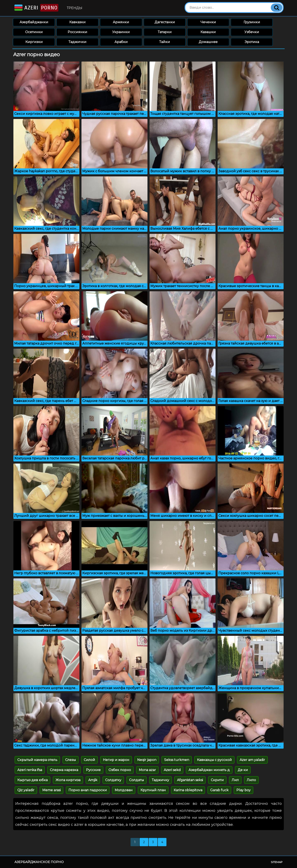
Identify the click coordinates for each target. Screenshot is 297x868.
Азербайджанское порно (39, 862)
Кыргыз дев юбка (32, 780)
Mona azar (147, 770)
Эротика (252, 42)
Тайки (165, 42)
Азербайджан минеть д (209, 770)
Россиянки (77, 32)
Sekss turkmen (177, 760)
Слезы (71, 760)
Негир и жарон (116, 760)
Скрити (217, 780)
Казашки (208, 32)
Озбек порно (120, 770)
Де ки (243, 770)
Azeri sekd (172, 770)
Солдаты (137, 780)
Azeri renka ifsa (30, 770)
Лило (251, 780)
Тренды (75, 8)
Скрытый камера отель (37, 760)
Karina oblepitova (188, 790)
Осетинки (34, 32)
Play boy (243, 790)
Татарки (165, 32)
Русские (93, 770)
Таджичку (160, 780)
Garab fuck (219, 790)
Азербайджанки (34, 22)
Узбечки (252, 32)
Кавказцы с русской (214, 760)
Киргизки (34, 42)
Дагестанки (165, 22)
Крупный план (153, 790)
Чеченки (208, 22)
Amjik (93, 780)
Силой (89, 760)
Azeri (36, 8)
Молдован (124, 790)
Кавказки (77, 22)
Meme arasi (51, 790)
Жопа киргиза (68, 780)
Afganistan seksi (190, 780)
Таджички (77, 42)
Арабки (121, 42)
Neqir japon (147, 760)
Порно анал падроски (88, 790)
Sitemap (277, 862)
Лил (235, 780)
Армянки (121, 22)
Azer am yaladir (252, 760)
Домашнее (208, 42)
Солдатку (113, 780)
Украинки (121, 32)
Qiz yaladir (26, 790)
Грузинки (252, 22)
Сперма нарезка (64, 770)
